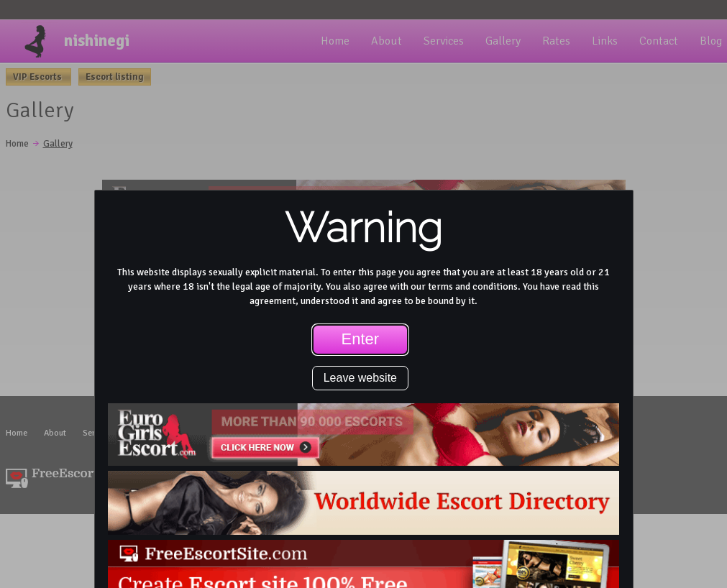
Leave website (360, 378)
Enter (361, 339)
